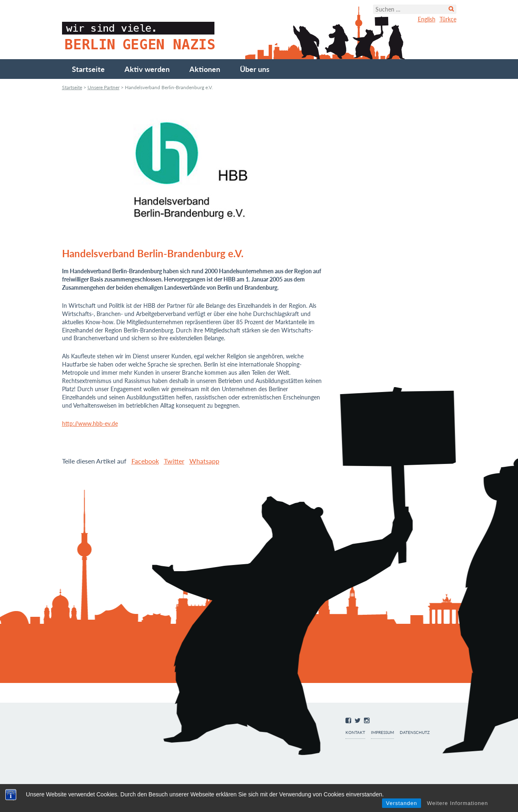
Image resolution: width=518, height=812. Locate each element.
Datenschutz (415, 732)
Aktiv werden (147, 69)
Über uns (255, 69)
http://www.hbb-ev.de (90, 423)
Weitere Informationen (457, 803)
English (427, 19)
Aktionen (205, 69)
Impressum (382, 732)
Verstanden (402, 803)
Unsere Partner (104, 87)
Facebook (145, 461)
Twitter (174, 461)
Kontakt (355, 732)
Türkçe (448, 19)
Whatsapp (204, 461)
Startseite (88, 69)
